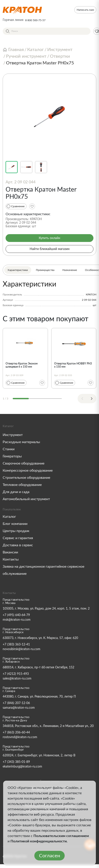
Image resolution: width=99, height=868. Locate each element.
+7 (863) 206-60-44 (16, 733)
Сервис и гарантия (18, 538)
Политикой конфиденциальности (39, 841)
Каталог (9, 517)
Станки (9, 449)
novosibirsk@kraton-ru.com (22, 649)
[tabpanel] (49, 294)
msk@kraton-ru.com (17, 620)
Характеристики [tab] (18, 270)
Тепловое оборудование (22, 485)
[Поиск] (47, 31)
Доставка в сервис (18, 545)
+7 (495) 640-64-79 (16, 615)
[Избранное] (32, 206)
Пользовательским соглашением (61, 836)
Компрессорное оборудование (28, 471)
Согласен (49, 856)
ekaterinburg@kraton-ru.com (22, 767)
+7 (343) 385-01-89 (16, 762)
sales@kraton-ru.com (17, 679)
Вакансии (10, 552)
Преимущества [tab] (45, 270)
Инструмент (13, 435)
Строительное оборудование (26, 478)
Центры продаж (16, 531)
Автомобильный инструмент (26, 499)
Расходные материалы (21, 442)
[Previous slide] (82, 399)
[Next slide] (92, 399)
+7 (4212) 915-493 (16, 674)
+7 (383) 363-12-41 (16, 645)
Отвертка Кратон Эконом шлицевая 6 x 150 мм (22, 365)
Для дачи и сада (16, 492)
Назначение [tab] (70, 270)
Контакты (11, 559)
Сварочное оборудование (24, 463)
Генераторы (12, 456)
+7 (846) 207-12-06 (16, 703)
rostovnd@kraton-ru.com (20, 737)
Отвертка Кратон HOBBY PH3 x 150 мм (73, 365)
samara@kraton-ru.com (19, 708)
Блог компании (15, 524)
